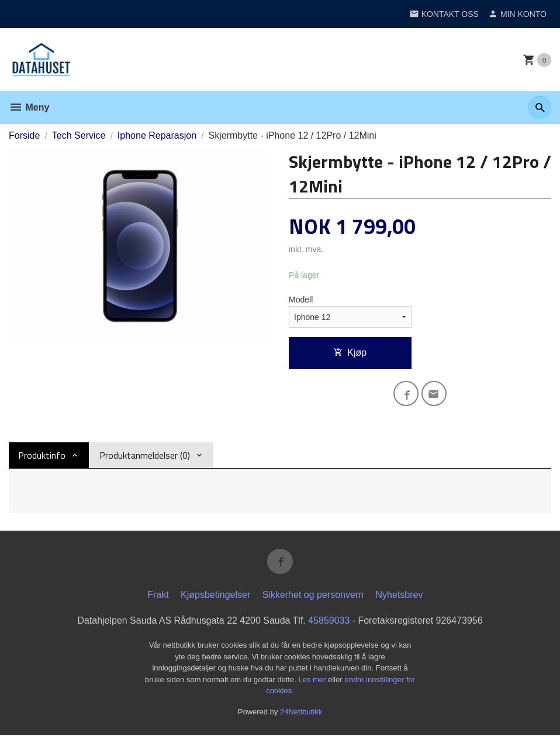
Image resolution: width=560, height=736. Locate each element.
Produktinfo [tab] (42, 456)
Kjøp (350, 352)
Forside (24, 135)
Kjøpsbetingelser (215, 596)
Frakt (158, 596)
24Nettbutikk (301, 713)
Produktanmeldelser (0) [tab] (145, 456)
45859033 (329, 622)
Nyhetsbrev (400, 596)
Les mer (313, 681)
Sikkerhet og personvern (313, 596)
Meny (29, 107)
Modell (301, 300)
